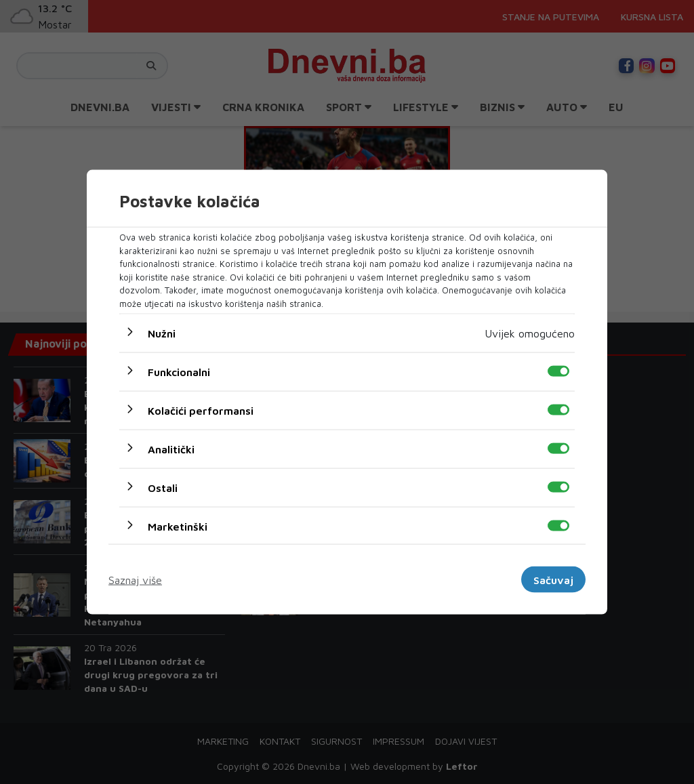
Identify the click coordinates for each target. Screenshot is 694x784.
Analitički (171, 449)
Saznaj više (135, 579)
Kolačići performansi (201, 411)
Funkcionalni (179, 372)
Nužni (162, 333)
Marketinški (178, 527)
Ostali (163, 488)
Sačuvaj (553, 579)
